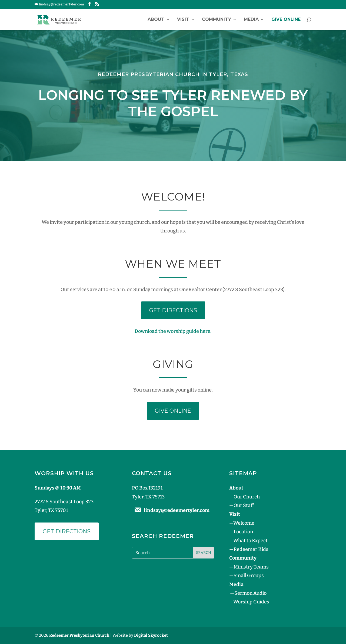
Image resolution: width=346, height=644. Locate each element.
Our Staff (244, 505)
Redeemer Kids (251, 549)
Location (243, 532)
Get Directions (67, 531)
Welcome (244, 523)
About (156, 20)
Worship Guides (251, 602)
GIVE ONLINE (286, 20)
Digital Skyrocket (151, 635)
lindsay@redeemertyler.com (177, 510)
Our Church (247, 497)
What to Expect (250, 541)
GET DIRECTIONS (173, 310)
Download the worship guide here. (173, 331)
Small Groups (249, 576)
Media (251, 20)
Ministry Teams (251, 567)
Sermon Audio (250, 593)
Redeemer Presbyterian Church (79, 635)
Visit (183, 20)
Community (217, 20)
